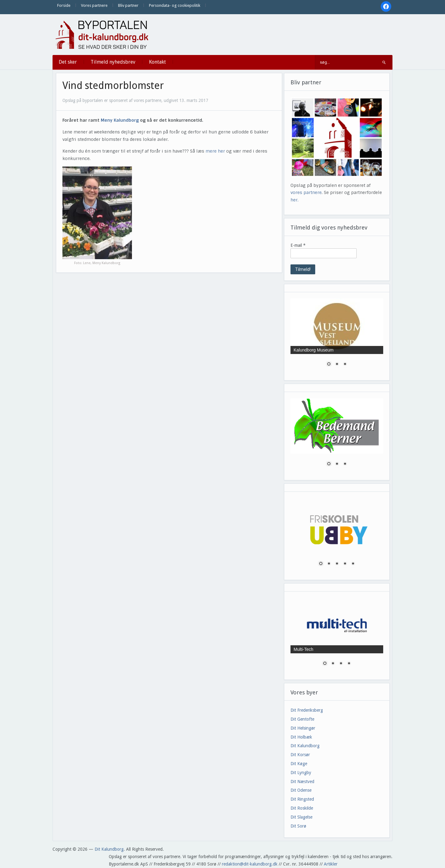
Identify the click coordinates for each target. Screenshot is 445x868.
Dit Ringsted (302, 799)
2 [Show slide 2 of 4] (333, 664)
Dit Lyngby (301, 773)
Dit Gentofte (302, 719)
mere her (215, 151)
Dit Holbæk (301, 737)
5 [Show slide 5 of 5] (353, 564)
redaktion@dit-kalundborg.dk (250, 864)
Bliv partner (128, 5)
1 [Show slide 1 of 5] (321, 564)
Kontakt (157, 62)
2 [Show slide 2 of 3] (337, 364)
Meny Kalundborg (120, 120)
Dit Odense (301, 790)
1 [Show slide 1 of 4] (325, 664)
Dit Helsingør (303, 728)
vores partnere (306, 192)
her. (295, 200)
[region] (337, 336)
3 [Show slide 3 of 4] (341, 664)
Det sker (68, 62)
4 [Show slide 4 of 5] (345, 564)
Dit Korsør (300, 755)
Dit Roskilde (302, 808)
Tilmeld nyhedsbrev (113, 62)
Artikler (331, 864)
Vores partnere (94, 5)
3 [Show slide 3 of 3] (345, 364)
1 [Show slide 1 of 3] (329, 364)
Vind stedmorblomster (113, 86)
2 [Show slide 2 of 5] (329, 564)
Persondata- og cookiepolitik (175, 5)
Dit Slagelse (301, 817)
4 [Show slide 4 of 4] (349, 664)
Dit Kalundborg (305, 746)
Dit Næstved (302, 782)
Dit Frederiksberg (307, 710)
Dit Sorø (298, 826)
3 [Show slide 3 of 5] (337, 564)
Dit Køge (299, 764)
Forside (64, 5)
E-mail (298, 245)
